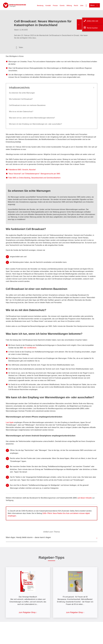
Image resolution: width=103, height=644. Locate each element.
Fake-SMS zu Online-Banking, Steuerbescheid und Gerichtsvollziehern (35, 178)
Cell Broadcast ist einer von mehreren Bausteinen (27, 105)
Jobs (82, 5)
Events (62, 5)
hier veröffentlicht (30, 348)
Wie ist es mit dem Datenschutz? (21, 112)
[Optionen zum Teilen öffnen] (20, 47)
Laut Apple (10, 422)
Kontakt (48, 5)
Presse (55, 5)
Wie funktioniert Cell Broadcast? (21, 99)
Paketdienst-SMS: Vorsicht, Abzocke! (22, 170)
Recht (76, 5)
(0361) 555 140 (92, 21)
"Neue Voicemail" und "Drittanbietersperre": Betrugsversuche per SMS (34, 174)
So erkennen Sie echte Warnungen (22, 93)
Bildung (69, 5)
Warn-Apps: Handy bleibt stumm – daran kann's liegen (28, 537)
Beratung (40, 5)
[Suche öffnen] (86, 5)
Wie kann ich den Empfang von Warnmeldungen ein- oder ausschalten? (35, 124)
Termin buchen (92, 28)
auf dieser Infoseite (85, 498)
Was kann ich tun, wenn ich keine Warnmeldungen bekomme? (32, 118)
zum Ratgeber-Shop (27, 612)
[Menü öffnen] (95, 5)
